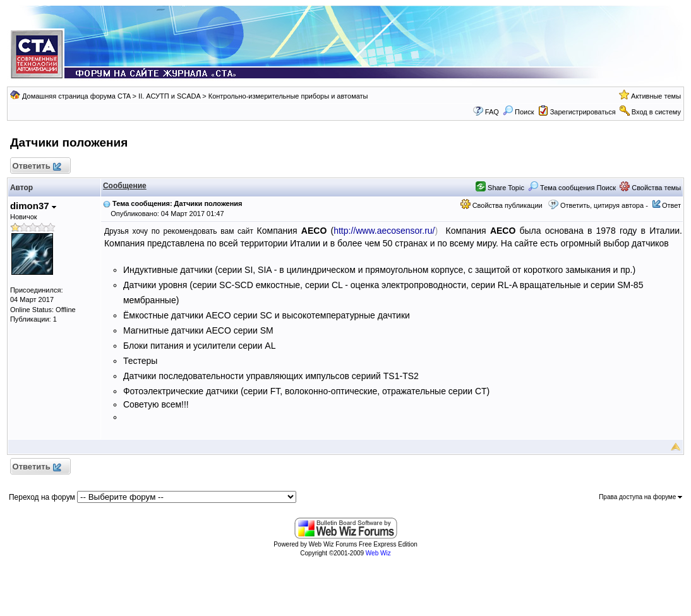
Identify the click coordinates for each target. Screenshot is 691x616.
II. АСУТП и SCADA (169, 96)
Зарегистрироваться (583, 112)
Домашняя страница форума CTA (76, 96)
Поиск (519, 112)
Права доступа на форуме (640, 497)
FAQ (492, 112)
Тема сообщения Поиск (572, 188)
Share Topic (500, 188)
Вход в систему (656, 112)
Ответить (36, 166)
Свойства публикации (502, 205)
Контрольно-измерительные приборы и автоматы (288, 96)
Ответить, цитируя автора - (604, 205)
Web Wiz (378, 553)
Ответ (671, 205)
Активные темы (656, 96)
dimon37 (33, 206)
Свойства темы (650, 188)
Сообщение (125, 186)
